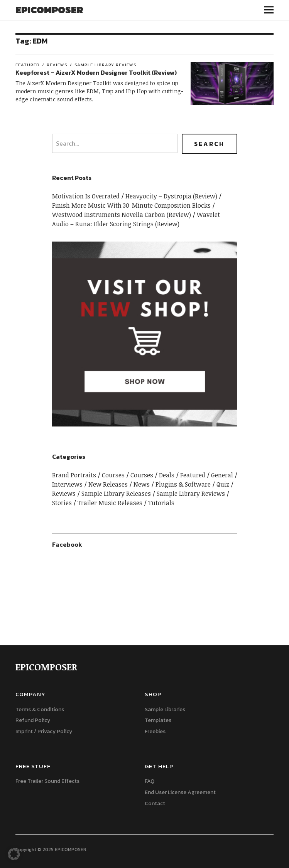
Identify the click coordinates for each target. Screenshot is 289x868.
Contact (155, 803)
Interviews (67, 484)
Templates (158, 720)
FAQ (150, 781)
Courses (113, 475)
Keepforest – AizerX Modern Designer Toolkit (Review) (96, 72)
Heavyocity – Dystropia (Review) (171, 196)
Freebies (155, 731)
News (142, 484)
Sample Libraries (165, 709)
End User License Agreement (180, 792)
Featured (28, 65)
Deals (167, 475)
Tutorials (161, 503)
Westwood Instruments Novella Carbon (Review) (122, 215)
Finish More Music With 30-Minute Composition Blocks (131, 205)
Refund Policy (33, 720)
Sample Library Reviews (106, 65)
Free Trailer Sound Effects (47, 781)
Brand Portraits (74, 475)
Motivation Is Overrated (86, 196)
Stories (62, 503)
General (222, 475)
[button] (14, 854)
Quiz (223, 484)
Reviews (57, 65)
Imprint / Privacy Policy (44, 731)
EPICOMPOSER (49, 10)
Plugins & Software (183, 484)
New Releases (108, 484)
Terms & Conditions (40, 709)
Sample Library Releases (116, 494)
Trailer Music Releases (110, 503)
